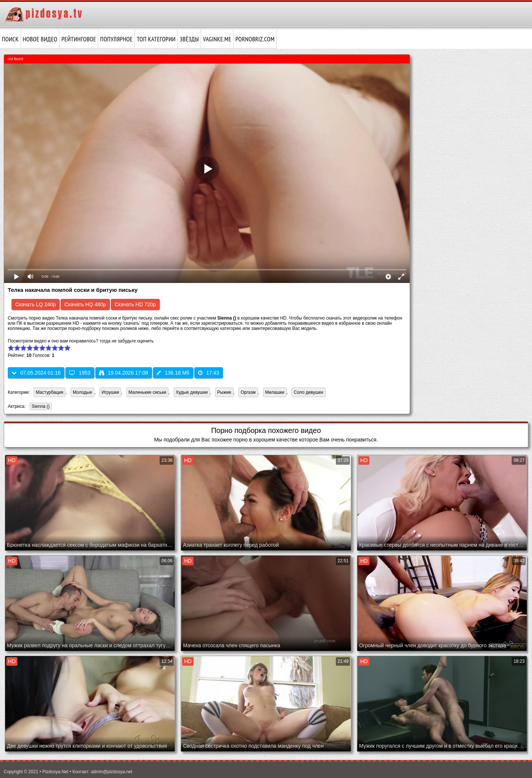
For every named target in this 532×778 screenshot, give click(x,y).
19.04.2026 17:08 (124, 373)
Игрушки (110, 392)
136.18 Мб (173, 373)
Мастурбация (50, 392)
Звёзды (189, 39)
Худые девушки (192, 392)
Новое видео (40, 39)
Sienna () (40, 407)
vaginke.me (217, 39)
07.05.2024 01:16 (36, 373)
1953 (80, 373)
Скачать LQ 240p (35, 304)
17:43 (209, 373)
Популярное (116, 39)
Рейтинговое (79, 39)
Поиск (10, 39)
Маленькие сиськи (147, 392)
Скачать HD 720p (135, 304)
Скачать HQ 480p (85, 304)
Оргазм (248, 392)
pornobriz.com (255, 39)
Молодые (82, 392)
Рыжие (224, 392)
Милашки (275, 392)
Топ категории (156, 39)
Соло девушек (308, 392)
